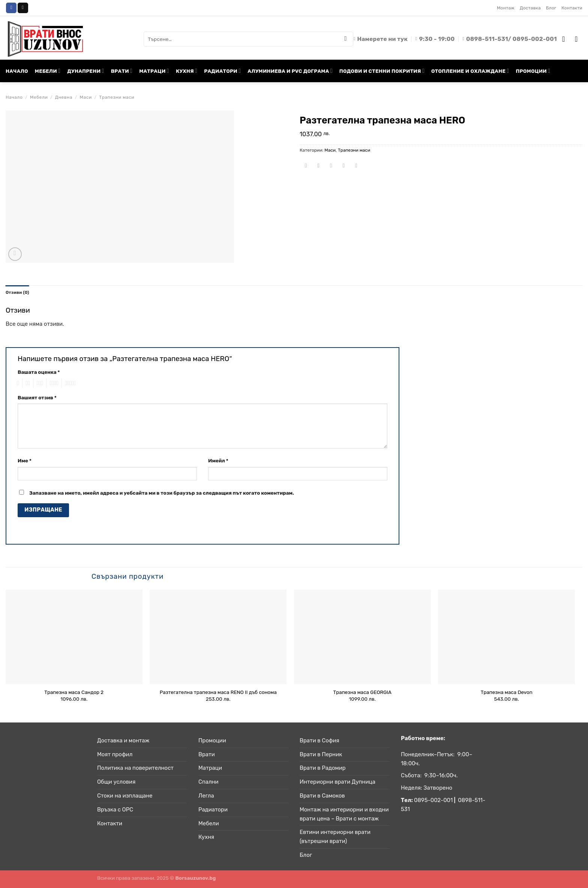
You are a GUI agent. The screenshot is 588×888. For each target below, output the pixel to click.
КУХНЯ (187, 71)
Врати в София (319, 741)
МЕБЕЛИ (48, 71)
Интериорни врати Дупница (337, 782)
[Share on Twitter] (319, 166)
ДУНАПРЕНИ (85, 71)
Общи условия (116, 782)
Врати (207, 754)
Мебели (39, 97)
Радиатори (213, 810)
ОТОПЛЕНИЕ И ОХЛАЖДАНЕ (470, 71)
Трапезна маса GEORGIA (362, 692)
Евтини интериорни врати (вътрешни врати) (335, 837)
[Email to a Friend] (331, 166)
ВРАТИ (122, 71)
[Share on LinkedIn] (356, 166)
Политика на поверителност (135, 768)
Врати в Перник (321, 754)
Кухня (206, 837)
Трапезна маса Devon (507, 692)
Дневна (64, 97)
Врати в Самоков (322, 796)
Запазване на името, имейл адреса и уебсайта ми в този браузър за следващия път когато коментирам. (162, 493)
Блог (551, 8)
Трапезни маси (117, 97)
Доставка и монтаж (123, 741)
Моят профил (115, 754)
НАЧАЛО (17, 71)
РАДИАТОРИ (222, 71)
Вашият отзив (37, 397)
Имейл (218, 461)
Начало (14, 97)
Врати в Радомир (323, 768)
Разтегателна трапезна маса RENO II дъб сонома (218, 692)
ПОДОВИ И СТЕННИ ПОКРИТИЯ (382, 71)
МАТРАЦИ (154, 71)
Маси (86, 97)
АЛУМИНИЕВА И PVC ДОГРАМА (290, 71)
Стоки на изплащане (125, 796)
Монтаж (506, 8)
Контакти (572, 8)
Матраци (210, 768)
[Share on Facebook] (306, 166)
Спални (208, 782)
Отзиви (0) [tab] (18, 292)
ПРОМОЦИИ (533, 71)
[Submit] (346, 39)
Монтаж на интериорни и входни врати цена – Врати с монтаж (344, 814)
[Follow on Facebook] (11, 8)
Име (25, 461)
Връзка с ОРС (115, 810)
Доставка (530, 8)
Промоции (212, 741)
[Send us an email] (23, 8)
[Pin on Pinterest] (344, 166)
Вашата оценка (39, 372)
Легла (206, 796)
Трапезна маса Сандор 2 (74, 692)
